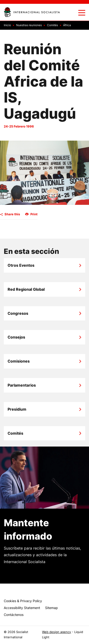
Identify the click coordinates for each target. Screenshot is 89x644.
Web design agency (56, 632)
